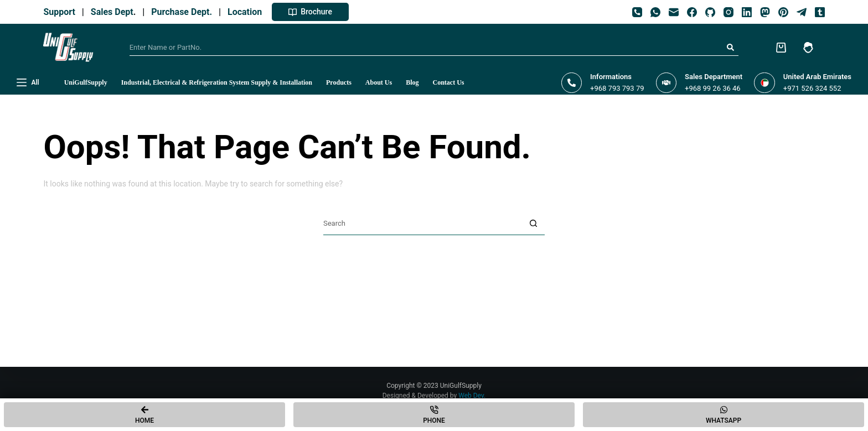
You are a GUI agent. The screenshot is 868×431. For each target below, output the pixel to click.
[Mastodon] (765, 12)
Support (61, 12)
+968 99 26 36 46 (713, 88)
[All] (28, 83)
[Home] (144, 415)
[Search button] (730, 48)
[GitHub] (710, 12)
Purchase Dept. (184, 12)
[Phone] (637, 12)
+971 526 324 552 (812, 88)
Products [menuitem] (339, 82)
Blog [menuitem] (412, 82)
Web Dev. (472, 396)
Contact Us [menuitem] (449, 82)
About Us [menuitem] (379, 82)
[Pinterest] (783, 12)
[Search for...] (426, 48)
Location (247, 12)
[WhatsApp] (655, 12)
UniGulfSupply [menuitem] (86, 82)
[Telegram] (802, 12)
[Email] (674, 12)
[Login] (808, 48)
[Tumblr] (820, 12)
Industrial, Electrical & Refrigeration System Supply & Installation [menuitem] (217, 82)
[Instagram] (728, 12)
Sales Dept (111, 12)
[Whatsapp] (724, 415)
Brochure (310, 12)
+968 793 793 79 (617, 88)
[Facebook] (692, 12)
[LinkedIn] (747, 12)
